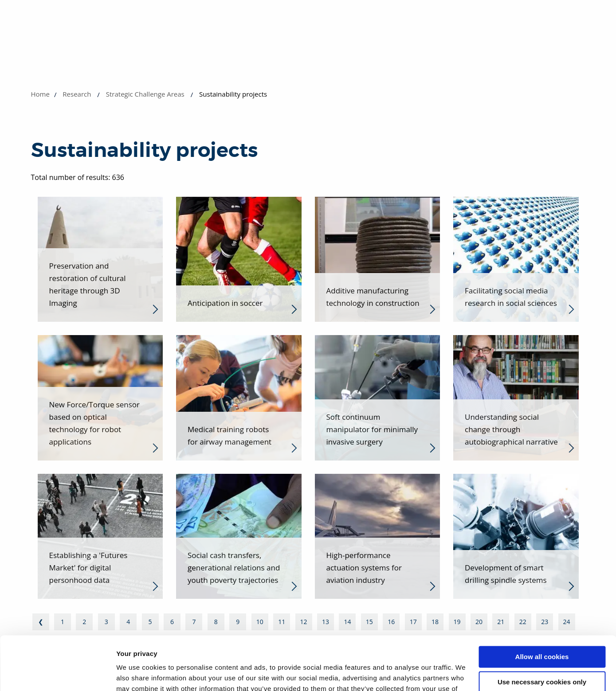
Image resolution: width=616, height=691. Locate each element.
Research (77, 94)
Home (40, 94)
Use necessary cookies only (542, 631)
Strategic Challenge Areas (145, 94)
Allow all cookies (542, 607)
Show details (137, 673)
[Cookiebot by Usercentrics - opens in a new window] (57, 674)
